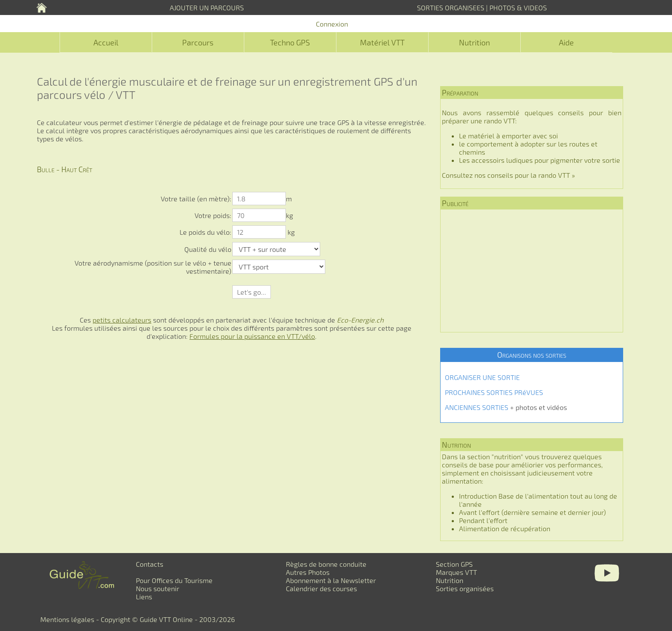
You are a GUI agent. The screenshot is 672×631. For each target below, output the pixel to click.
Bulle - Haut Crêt (64, 169)
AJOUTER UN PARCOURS (207, 7)
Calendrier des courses (321, 588)
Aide (566, 42)
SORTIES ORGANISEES (451, 7)
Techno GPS (290, 42)
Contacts (150, 564)
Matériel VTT (382, 42)
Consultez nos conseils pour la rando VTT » (508, 175)
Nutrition (474, 42)
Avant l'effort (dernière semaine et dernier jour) (532, 512)
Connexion (332, 24)
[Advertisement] (532, 271)
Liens (144, 597)
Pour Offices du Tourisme (174, 580)
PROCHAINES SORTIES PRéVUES (494, 392)
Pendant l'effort (483, 520)
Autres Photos (308, 572)
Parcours (198, 42)
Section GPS (454, 564)
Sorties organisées (465, 588)
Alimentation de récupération (505, 528)
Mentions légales (67, 619)
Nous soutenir (157, 588)
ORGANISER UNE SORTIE (482, 377)
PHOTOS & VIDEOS (518, 7)
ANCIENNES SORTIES (477, 407)
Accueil (106, 42)
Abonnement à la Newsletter (331, 580)
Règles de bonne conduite (326, 564)
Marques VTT (456, 572)
